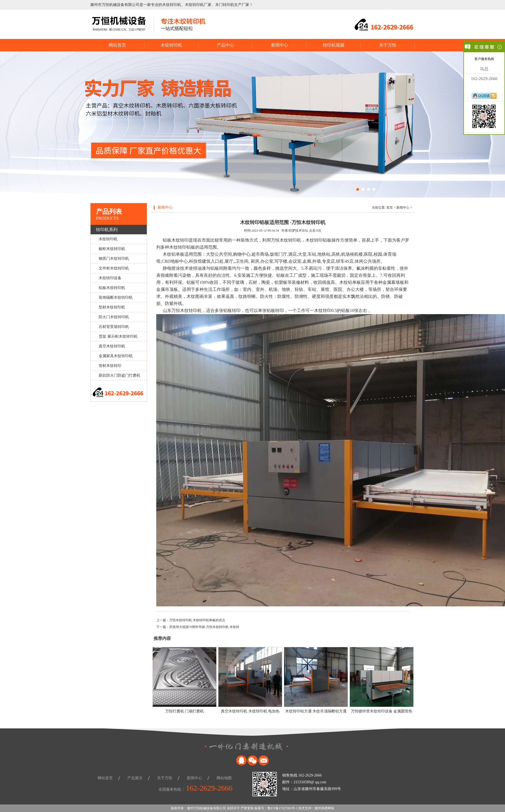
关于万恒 (388, 45)
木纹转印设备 (110, 278)
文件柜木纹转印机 (114, 268)
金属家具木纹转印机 (116, 356)
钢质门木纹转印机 (114, 259)
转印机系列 (107, 230)
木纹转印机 (171, 45)
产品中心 (225, 45)
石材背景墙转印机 (114, 327)
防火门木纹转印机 (114, 317)
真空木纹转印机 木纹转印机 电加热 (250, 711)
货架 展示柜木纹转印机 (118, 336)
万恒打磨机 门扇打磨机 (185, 711)
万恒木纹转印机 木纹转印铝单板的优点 (197, 620)
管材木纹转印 (110, 366)
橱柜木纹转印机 (112, 249)
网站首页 (117, 45)
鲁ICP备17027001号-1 (283, 808)
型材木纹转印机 (112, 307)
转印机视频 (334, 45)
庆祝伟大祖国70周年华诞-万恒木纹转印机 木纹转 (204, 627)
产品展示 (135, 778)
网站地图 (224, 778)
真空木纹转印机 (112, 346)
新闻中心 (280, 45)
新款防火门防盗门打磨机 (119, 375)
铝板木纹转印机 (112, 288)
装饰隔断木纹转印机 (116, 297)
